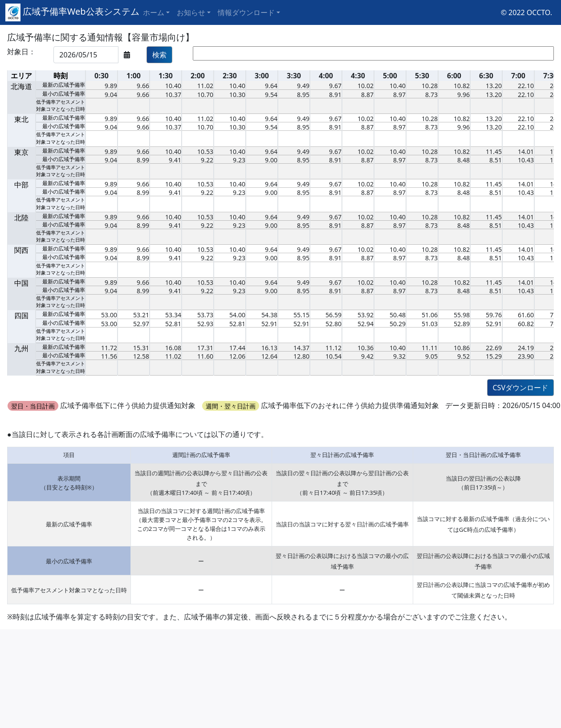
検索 (159, 55)
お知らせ (191, 12)
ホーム (154, 12)
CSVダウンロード (521, 388)
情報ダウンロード (246, 12)
